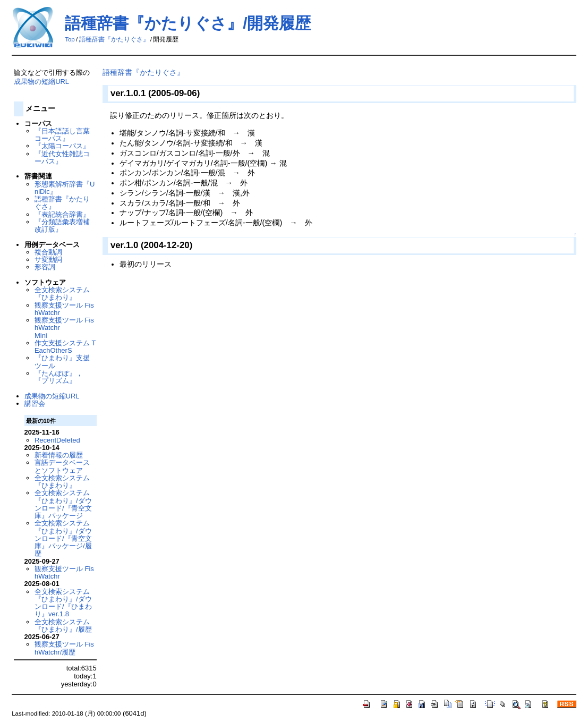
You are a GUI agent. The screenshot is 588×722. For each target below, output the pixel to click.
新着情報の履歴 (59, 455)
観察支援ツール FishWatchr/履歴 (64, 648)
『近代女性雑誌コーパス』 (62, 158)
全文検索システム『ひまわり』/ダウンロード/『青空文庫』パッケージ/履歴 (63, 538)
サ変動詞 (48, 260)
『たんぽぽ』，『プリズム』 (59, 377)
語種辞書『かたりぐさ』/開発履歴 (188, 23)
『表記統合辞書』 (62, 214)
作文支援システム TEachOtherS (65, 347)
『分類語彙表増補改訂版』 (62, 226)
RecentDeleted (57, 440)
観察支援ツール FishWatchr (64, 309)
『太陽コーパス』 (62, 146)
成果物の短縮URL (41, 82)
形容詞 (45, 267)
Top (70, 39)
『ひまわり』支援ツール (62, 362)
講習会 (35, 404)
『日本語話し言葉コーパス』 (62, 135)
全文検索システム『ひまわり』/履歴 (63, 626)
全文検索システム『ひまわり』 (62, 294)
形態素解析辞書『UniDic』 (65, 188)
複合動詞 (48, 252)
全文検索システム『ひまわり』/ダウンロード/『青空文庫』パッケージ (63, 504)
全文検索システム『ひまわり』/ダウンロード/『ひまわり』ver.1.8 (63, 603)
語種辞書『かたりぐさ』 (114, 39)
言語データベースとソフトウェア (62, 466)
